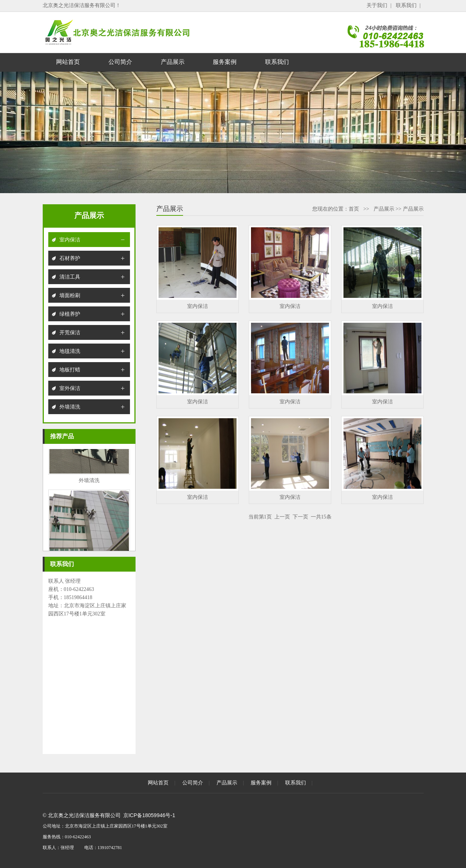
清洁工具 (70, 277)
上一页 (282, 517)
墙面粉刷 (70, 295)
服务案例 (225, 62)
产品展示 (173, 62)
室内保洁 (70, 240)
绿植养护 (70, 314)
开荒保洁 (70, 332)
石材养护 (70, 258)
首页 (354, 209)
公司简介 (120, 62)
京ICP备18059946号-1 (149, 815)
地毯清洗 (70, 351)
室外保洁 (70, 388)
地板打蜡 (70, 370)
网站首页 (68, 62)
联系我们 (406, 5)
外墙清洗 (70, 407)
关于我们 (377, 5)
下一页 (300, 517)
